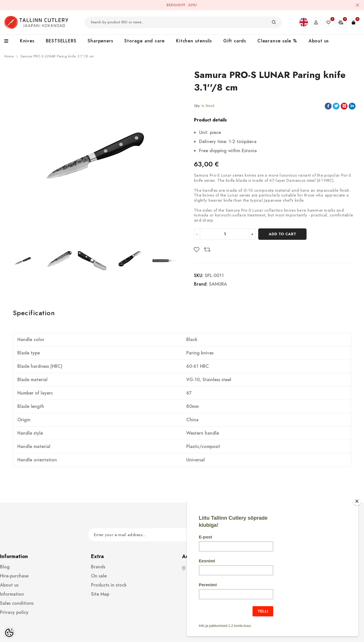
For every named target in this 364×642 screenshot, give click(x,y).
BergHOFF (176, 5)
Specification (34, 313)
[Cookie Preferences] (9, 633)
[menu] (9, 41)
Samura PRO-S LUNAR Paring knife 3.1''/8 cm (57, 56)
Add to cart (282, 234)
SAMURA (218, 284)
